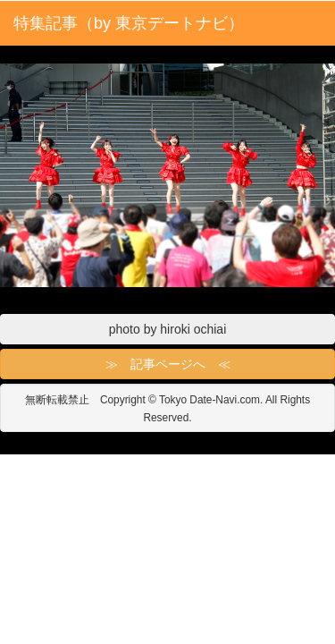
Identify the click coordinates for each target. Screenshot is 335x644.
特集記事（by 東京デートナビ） (129, 23)
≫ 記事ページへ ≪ (168, 364)
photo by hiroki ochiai (168, 329)
